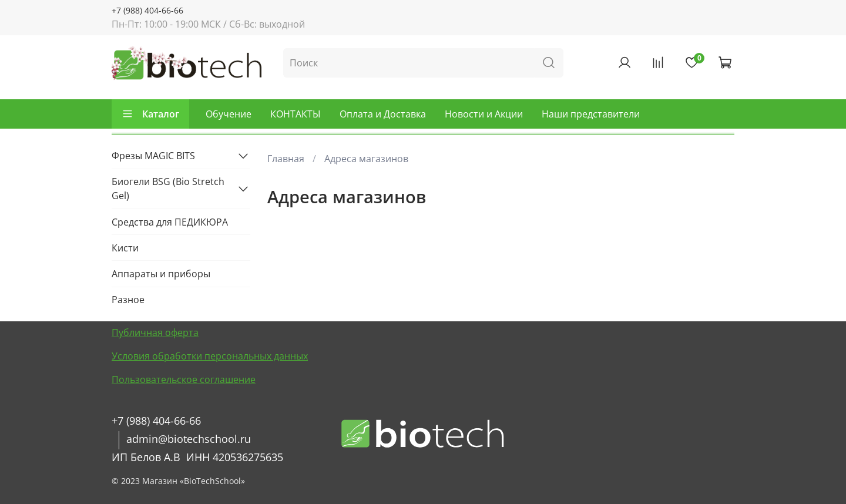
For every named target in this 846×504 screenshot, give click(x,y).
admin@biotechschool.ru (189, 439)
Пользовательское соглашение (184, 379)
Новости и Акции (484, 114)
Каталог (150, 114)
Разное (128, 300)
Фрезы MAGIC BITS (153, 156)
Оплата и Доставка (383, 114)
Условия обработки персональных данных (210, 356)
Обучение (229, 114)
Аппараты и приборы (161, 274)
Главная (286, 159)
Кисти (125, 248)
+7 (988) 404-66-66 (147, 10)
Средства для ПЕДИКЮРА (170, 222)
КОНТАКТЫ (296, 114)
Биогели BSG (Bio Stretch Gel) (168, 189)
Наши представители (591, 114)
